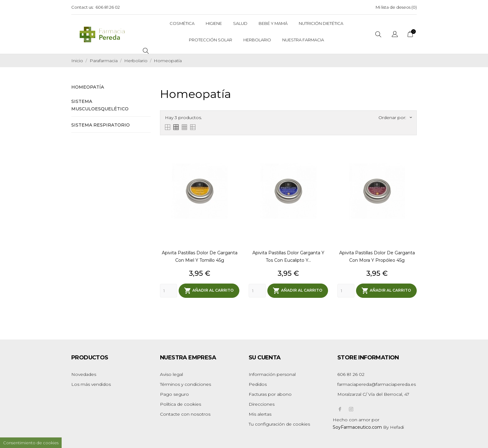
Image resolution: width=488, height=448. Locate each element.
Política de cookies (181, 404)
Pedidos (258, 384)
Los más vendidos (91, 384)
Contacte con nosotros (185, 414)
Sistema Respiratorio (101, 125)
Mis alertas (260, 414)
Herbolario (257, 40)
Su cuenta (265, 358)
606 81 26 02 (108, 7)
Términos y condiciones (185, 384)
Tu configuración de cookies (279, 424)
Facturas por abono (270, 394)
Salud (240, 23)
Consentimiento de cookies (31, 443)
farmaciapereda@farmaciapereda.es (377, 384)
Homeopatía (88, 87)
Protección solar (211, 40)
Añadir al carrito (209, 291)
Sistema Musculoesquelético (100, 105)
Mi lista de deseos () (396, 7)
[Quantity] (169, 291)
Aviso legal (171, 374)
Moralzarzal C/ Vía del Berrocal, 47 (373, 394)
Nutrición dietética (321, 23)
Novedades (84, 374)
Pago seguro (174, 394)
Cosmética (182, 23)
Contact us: (82, 7)
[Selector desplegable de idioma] (395, 35)
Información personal (272, 374)
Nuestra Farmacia (303, 40)
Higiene (214, 23)
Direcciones (262, 404)
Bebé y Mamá (273, 23)
